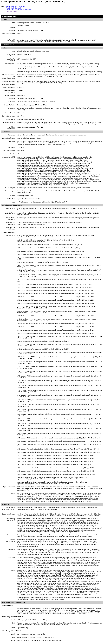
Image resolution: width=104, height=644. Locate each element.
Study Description (8, 45)
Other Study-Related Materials (12, 617)
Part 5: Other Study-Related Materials (18, 10)
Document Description (9, 16)
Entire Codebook (11, 11)
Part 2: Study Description (14, 8)
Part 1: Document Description (16, 6)
